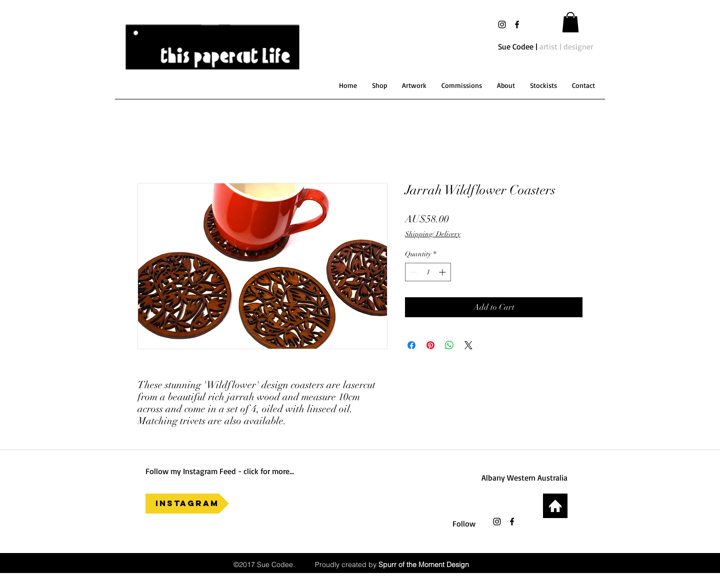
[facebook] (517, 24)
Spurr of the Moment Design (424, 565)
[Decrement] (413, 272)
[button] (570, 22)
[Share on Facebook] (411, 345)
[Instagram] (187, 504)
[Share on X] (468, 345)
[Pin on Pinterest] (430, 345)
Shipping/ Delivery (433, 234)
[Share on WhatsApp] (449, 345)
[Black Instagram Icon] (502, 24)
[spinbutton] (428, 272)
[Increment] (443, 272)
